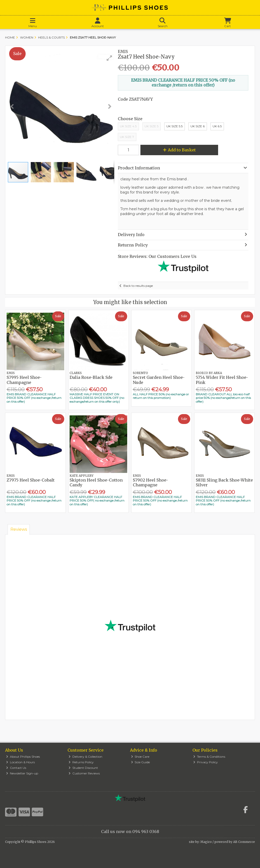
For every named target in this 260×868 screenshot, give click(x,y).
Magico (206, 842)
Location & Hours (20, 762)
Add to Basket (179, 150)
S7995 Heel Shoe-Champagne (24, 380)
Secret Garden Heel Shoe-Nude (159, 380)
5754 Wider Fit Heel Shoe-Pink (222, 380)
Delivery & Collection (85, 757)
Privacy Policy (206, 762)
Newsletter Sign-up (22, 773)
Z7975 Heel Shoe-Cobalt (31, 480)
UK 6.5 (217, 126)
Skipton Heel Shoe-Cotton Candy (96, 482)
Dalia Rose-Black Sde (91, 377)
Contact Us (16, 768)
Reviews (19, 529)
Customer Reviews (84, 773)
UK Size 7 (127, 137)
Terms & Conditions (209, 757)
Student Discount (83, 768)
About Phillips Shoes (23, 757)
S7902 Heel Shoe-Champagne (150, 482)
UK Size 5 (151, 126)
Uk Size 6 (198, 126)
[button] (109, 58)
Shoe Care (140, 757)
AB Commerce (244, 842)
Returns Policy (81, 762)
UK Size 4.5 (128, 126)
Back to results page (138, 286)
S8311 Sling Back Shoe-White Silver (224, 482)
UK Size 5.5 (174, 126)
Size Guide (141, 762)
